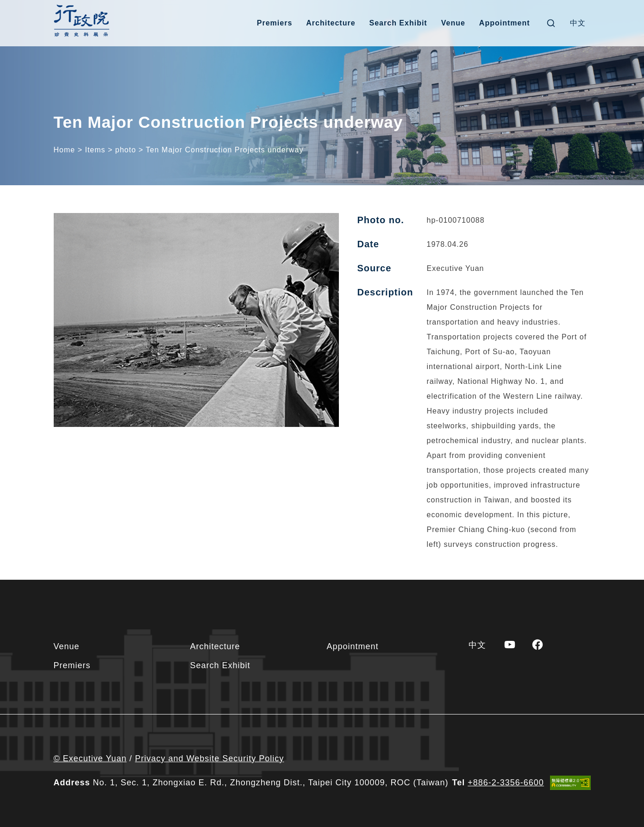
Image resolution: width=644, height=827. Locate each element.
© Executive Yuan (90, 758)
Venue (453, 23)
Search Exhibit (398, 23)
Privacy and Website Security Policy (210, 758)
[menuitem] (578, 23)
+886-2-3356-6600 (506, 783)
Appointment (505, 23)
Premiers (275, 23)
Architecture (331, 23)
